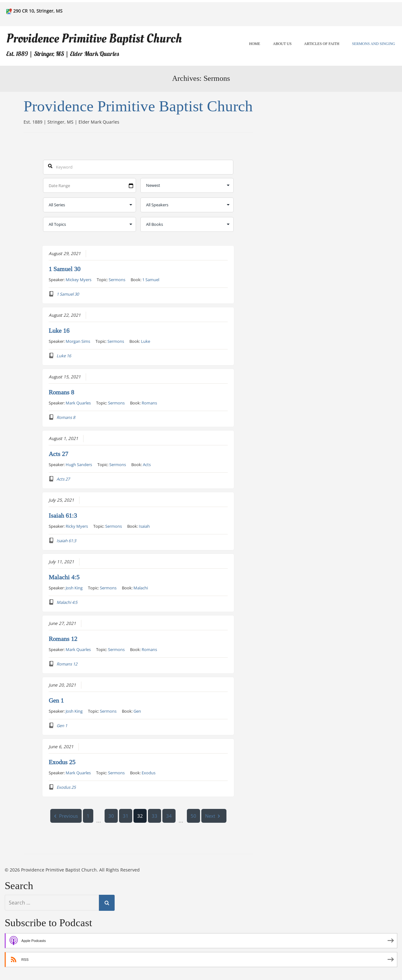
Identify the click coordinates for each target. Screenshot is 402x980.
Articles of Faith (322, 44)
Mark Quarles (78, 403)
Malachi (141, 587)
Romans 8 (61, 392)
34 (169, 816)
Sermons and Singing (374, 44)
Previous (66, 816)
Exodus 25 (62, 762)
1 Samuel (151, 279)
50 (193, 816)
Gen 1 (56, 700)
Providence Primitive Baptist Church (94, 39)
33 (155, 816)
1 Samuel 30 (65, 269)
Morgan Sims (78, 341)
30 (111, 816)
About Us (282, 44)
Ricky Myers (77, 526)
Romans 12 (63, 639)
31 (126, 816)
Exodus (149, 772)
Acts (147, 464)
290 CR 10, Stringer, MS (38, 11)
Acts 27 (58, 454)
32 (140, 816)
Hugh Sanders (79, 464)
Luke (146, 341)
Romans (149, 403)
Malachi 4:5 (64, 577)
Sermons (117, 279)
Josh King (74, 587)
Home (255, 44)
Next (214, 816)
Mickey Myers (79, 279)
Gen (137, 711)
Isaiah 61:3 (63, 515)
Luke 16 (59, 331)
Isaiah (144, 526)
